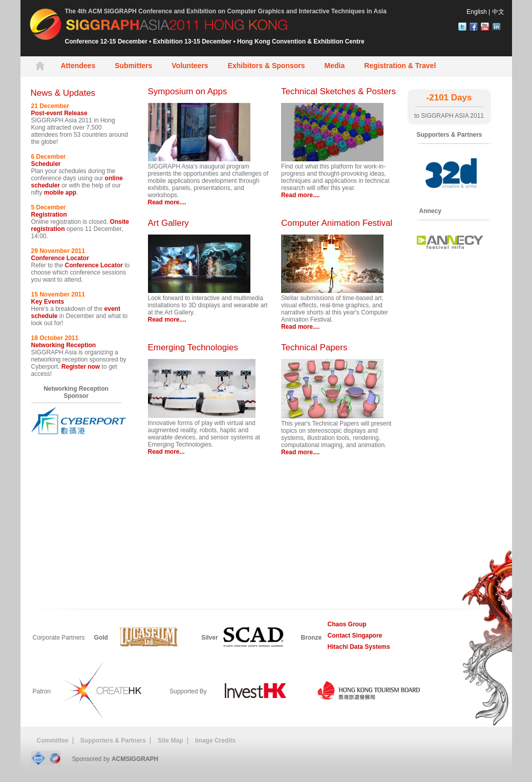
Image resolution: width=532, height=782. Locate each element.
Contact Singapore (355, 636)
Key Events (48, 302)
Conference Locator (60, 258)
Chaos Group (347, 624)
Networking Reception (64, 345)
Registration (49, 215)
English (476, 12)
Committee (53, 741)
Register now (81, 367)
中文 (498, 12)
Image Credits (215, 741)
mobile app (60, 193)
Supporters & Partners (113, 741)
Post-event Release (59, 113)
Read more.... (167, 202)
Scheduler (46, 164)
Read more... (166, 452)
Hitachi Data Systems (359, 647)
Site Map (170, 741)
